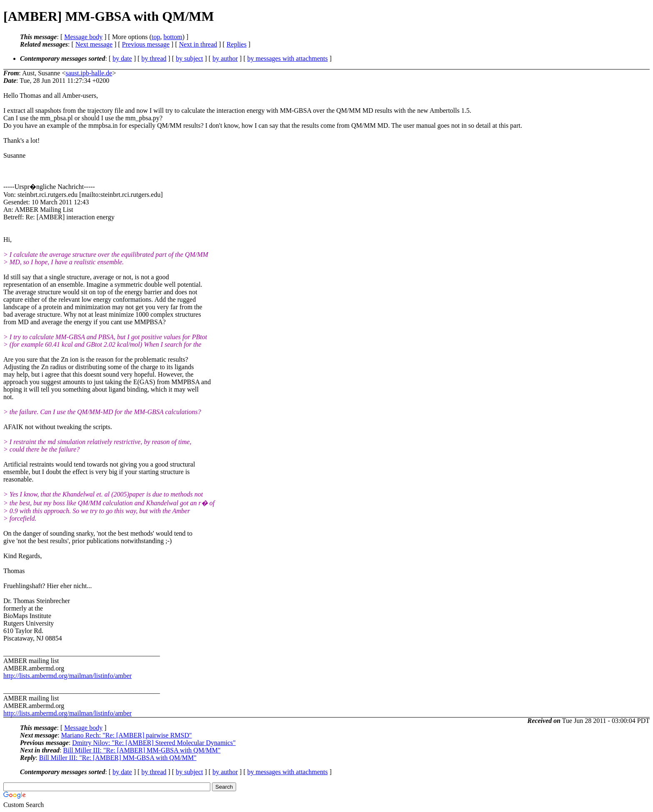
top (156, 37)
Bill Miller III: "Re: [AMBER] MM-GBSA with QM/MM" (142, 750)
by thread (154, 58)
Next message (94, 44)
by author (225, 58)
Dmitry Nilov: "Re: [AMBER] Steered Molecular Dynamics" (154, 743)
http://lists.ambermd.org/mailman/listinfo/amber (67, 676)
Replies (237, 44)
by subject (189, 58)
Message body (83, 37)
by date (122, 58)
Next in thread (198, 44)
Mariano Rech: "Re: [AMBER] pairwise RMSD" (127, 735)
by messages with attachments (288, 58)
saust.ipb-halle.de (89, 73)
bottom (173, 37)
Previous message (146, 44)
